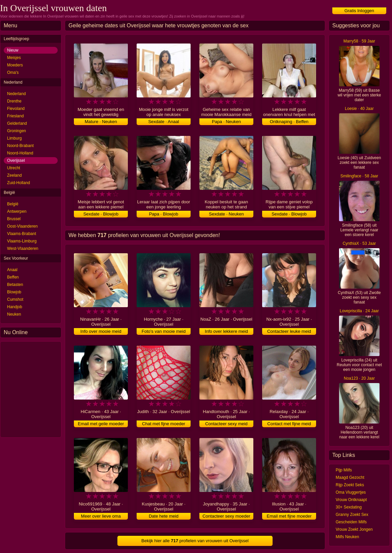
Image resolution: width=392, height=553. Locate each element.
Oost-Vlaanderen (22, 226)
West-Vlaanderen (23, 249)
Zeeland (14, 175)
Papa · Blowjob (164, 214)
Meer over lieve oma (101, 516)
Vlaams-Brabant (22, 234)
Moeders (15, 65)
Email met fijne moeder (289, 516)
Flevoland (16, 109)
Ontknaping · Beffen (289, 122)
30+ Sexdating (349, 507)
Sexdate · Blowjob (101, 214)
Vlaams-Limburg (22, 241)
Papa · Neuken (226, 122)
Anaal (12, 270)
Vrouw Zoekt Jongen (354, 529)
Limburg (14, 138)
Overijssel (16, 161)
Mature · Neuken (101, 122)
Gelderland (17, 123)
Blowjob (14, 292)
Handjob (15, 307)
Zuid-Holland (19, 183)
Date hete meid (164, 516)
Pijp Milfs (344, 470)
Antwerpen (17, 211)
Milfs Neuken (347, 537)
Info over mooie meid (101, 331)
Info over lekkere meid (226, 331)
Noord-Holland (20, 153)
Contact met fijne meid (289, 424)
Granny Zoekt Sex (352, 515)
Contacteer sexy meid (226, 424)
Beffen (13, 277)
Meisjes (14, 58)
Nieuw (13, 50)
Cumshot (15, 299)
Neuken (14, 314)
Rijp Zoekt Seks (350, 485)
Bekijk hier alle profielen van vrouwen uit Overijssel (195, 541)
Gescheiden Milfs (351, 522)
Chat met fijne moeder (164, 424)
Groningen (17, 131)
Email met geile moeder (101, 424)
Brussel (14, 219)
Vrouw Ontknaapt (351, 500)
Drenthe (14, 101)
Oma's (13, 72)
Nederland (16, 94)
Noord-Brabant (20, 146)
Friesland (15, 116)
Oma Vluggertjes (351, 492)
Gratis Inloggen (359, 11)
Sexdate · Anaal (163, 122)
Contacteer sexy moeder (226, 516)
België (13, 204)
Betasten (15, 285)
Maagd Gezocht (350, 477)
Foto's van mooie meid (164, 331)
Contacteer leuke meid (289, 331)
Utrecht (14, 168)
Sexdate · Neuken (226, 214)
